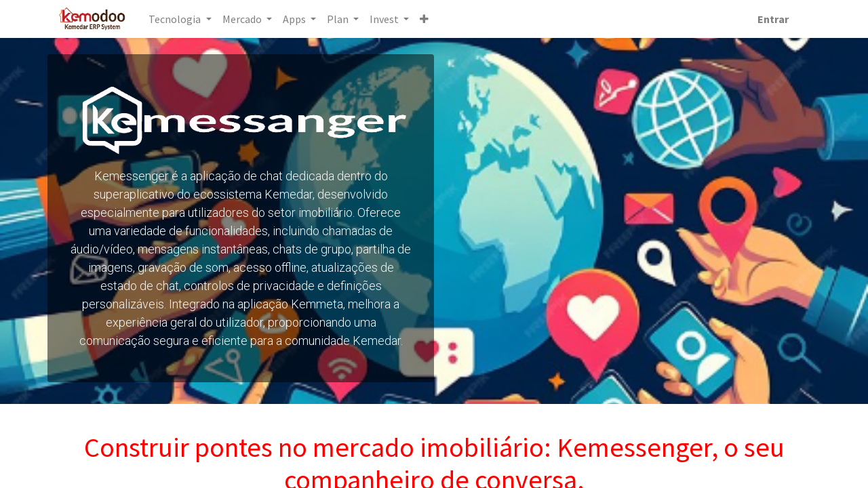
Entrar (773, 19)
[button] (424, 19)
